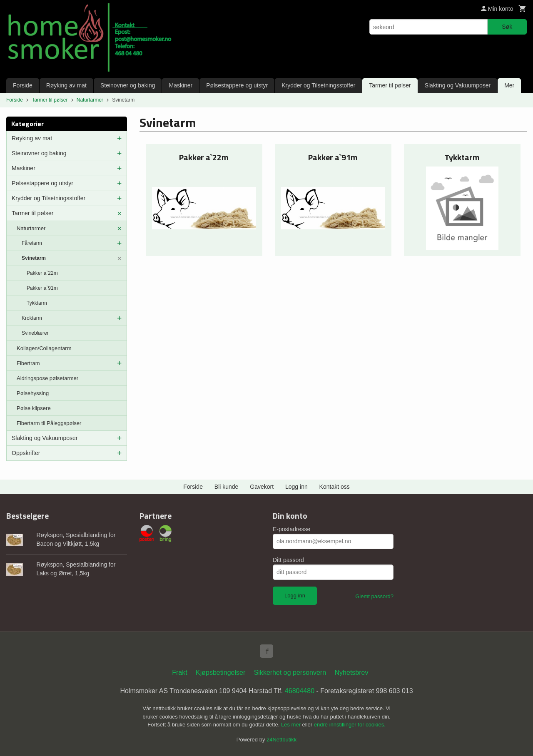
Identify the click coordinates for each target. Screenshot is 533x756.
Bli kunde (227, 487)
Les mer (292, 725)
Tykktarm (37, 303)
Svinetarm (34, 258)
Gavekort (262, 487)
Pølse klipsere (34, 408)
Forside (23, 85)
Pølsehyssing (33, 393)
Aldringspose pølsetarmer (47, 378)
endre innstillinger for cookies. (350, 725)
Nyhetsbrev (352, 673)
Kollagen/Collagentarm (44, 348)
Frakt (179, 673)
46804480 (300, 691)
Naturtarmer (31, 228)
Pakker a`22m (42, 273)
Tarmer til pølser (390, 85)
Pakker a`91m (42, 288)
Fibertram (28, 363)
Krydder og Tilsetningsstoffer (318, 85)
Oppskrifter (26, 453)
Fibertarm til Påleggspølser (49, 423)
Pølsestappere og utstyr (237, 85)
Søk (507, 27)
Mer (509, 85)
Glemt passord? (374, 596)
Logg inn (296, 487)
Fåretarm (32, 243)
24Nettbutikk (281, 740)
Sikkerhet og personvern (290, 673)
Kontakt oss (335, 487)
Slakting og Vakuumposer (458, 85)
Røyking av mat (66, 85)
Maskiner (181, 85)
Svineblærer (35, 333)
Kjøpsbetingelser (220, 673)
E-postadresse (291, 529)
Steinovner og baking (128, 85)
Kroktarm (32, 318)
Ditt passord (288, 560)
